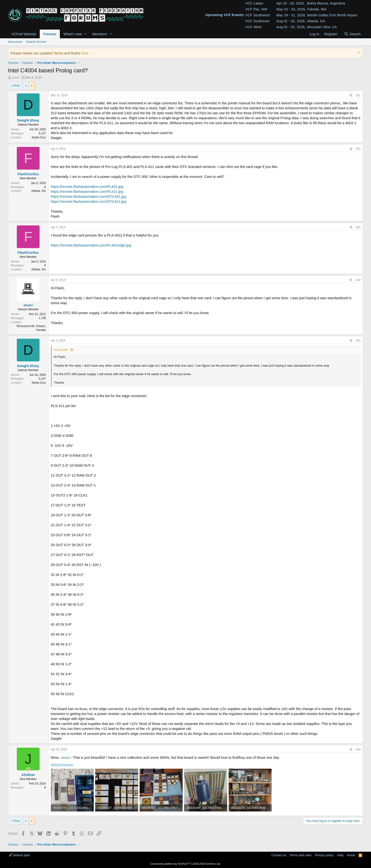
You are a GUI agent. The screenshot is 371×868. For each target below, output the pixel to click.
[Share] (351, 95)
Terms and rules (300, 855)
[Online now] (28, 769)
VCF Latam (254, 3)
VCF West (253, 27)
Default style (19, 855)
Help (340, 855)
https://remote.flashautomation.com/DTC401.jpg (89, 196)
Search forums (36, 42)
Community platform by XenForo (185, 864)
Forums (50, 34)
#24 (358, 280)
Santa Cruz (39, 137)
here (85, 53)
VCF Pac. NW (256, 9)
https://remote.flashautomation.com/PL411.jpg (87, 191)
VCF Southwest (258, 15)
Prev (17, 85)
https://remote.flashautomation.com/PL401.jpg (87, 186)
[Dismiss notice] (358, 53)
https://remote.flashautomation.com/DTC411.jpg (89, 201)
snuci (15, 77)
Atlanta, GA (38, 191)
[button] (85, 34)
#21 (358, 95)
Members (100, 34)
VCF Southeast (257, 21)
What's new (73, 34)
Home (351, 855)
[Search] (352, 34)
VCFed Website (24, 34)
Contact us (279, 855)
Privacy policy (324, 855)
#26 (358, 750)
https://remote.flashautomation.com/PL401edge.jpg (91, 245)
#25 (358, 341)
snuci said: (61, 350)
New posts (15, 42)
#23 (358, 227)
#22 (358, 149)
